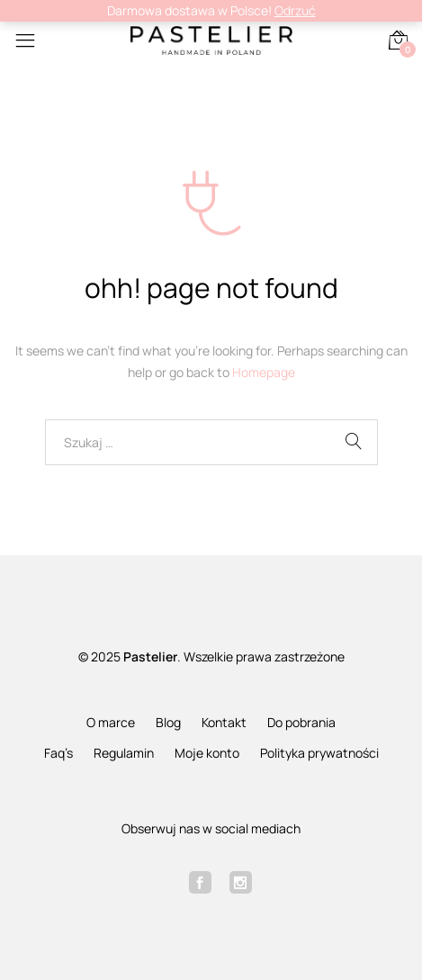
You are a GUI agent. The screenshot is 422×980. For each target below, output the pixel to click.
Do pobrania (301, 722)
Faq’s (58, 753)
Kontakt (224, 722)
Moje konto (207, 753)
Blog (168, 722)
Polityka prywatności (319, 753)
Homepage (264, 372)
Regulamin (124, 753)
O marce (111, 722)
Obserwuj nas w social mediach (211, 828)
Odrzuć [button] (295, 10)
